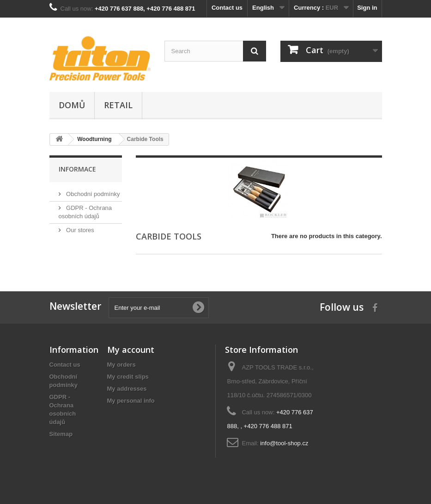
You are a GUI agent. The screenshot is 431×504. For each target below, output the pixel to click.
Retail (118, 105)
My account (131, 350)
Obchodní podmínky (92, 194)
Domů (72, 105)
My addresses (127, 389)
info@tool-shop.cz (284, 443)
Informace (77, 169)
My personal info (131, 401)
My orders (121, 365)
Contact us (227, 8)
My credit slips (128, 377)
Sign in (367, 8)
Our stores (79, 230)
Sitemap (61, 434)
